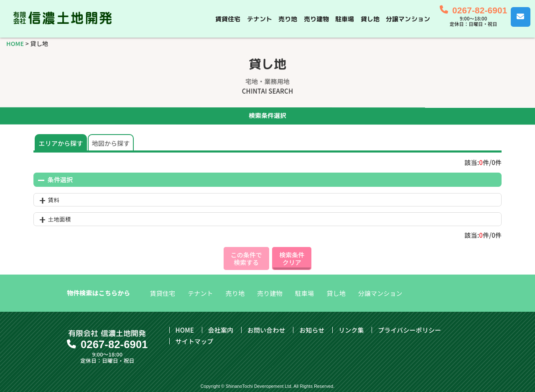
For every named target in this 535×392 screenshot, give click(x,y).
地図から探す (111, 143)
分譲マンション (408, 19)
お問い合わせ (266, 330)
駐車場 (345, 19)
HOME (15, 43)
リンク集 (351, 330)
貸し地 (370, 19)
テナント (260, 19)
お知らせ (312, 330)
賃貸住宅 (228, 19)
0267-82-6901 (480, 10)
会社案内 (221, 330)
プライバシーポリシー (409, 330)
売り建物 (317, 19)
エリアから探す (61, 143)
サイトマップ (195, 341)
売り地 (288, 19)
